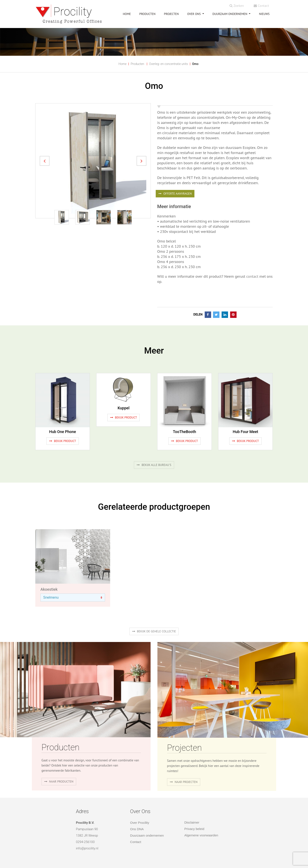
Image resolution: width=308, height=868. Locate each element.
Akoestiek (49, 589)
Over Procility (140, 823)
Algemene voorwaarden (201, 835)
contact (252, 276)
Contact (261, 6)
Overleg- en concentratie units (169, 64)
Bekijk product (63, 441)
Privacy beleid (194, 829)
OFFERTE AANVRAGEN (175, 194)
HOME (127, 14)
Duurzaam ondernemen (230, 14)
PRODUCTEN (147, 14)
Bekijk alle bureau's (154, 465)
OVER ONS (194, 14)
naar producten (59, 781)
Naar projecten (184, 782)
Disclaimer (192, 822)
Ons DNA (137, 829)
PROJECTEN (171, 14)
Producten (137, 64)
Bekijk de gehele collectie (154, 631)
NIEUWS (264, 14)
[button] (45, 161)
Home (122, 64)
